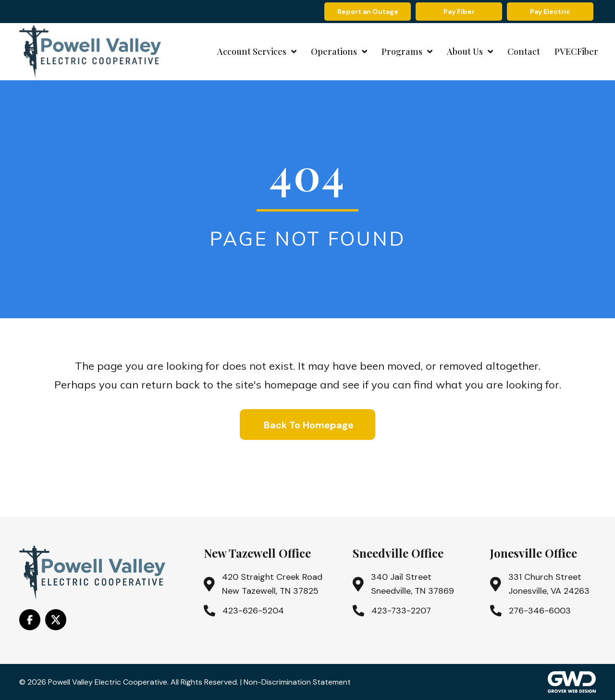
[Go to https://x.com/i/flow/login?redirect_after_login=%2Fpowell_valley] (56, 620)
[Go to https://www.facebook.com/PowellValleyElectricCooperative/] (30, 620)
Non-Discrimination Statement (297, 682)
